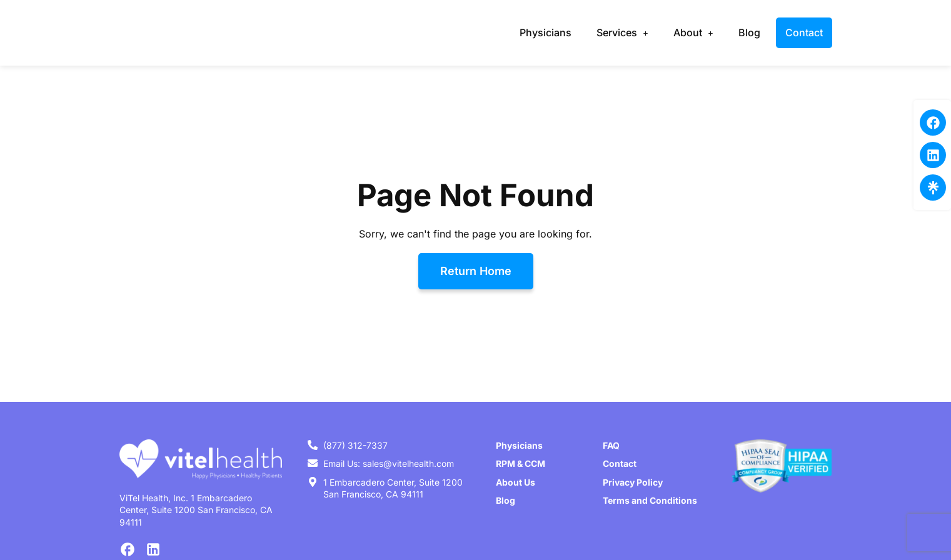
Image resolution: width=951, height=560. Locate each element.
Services (622, 32)
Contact (804, 32)
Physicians (546, 32)
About (693, 32)
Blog (749, 32)
